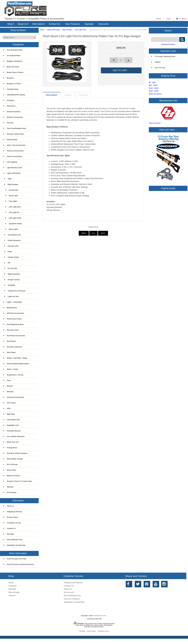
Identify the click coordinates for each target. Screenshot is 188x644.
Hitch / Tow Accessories (14, 145)
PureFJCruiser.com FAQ (15, 559)
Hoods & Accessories (14, 151)
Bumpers (9, 78)
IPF (7, 263)
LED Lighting (10, 162)
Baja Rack (9, 414)
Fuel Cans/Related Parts (15, 128)
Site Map (9, 534)
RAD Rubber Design (13, 459)
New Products (72, 24)
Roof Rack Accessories (14, 336)
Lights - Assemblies (13, 302)
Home (159, 19)
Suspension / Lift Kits (13, 375)
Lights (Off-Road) (53, 30)
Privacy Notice (11, 517)
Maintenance (10, 308)
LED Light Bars (12, 207)
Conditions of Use (12, 523)
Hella (8, 252)
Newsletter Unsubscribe (15, 545)
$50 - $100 (153, 85)
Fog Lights (10, 201)
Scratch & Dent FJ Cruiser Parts (18, 481)
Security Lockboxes (13, 347)
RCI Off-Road (11, 464)
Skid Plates (10, 352)
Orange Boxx (10, 448)
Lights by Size (11, 296)
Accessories (11, 190)
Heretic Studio (11, 257)
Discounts (104, 24)
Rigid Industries (12, 274)
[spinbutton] (121, 60)
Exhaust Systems (12, 112)
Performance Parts (13, 319)
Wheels (8, 386)
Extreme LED (11, 246)
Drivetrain (9, 100)
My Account (69, 592)
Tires (7, 380)
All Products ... (11, 492)
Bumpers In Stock (12, 84)
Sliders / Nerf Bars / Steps (15, 358)
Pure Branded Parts (13, 50)
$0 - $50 (152, 82)
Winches (9, 392)
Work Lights (11, 229)
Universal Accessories (14, 397)
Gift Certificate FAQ (13, 540)
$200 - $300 (154, 91)
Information (38, 24)
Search (168, 30)
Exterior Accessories (13, 117)
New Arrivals (14, 592)
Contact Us (55, 24)
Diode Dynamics (12, 240)
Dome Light (11, 196)
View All (12, 595)
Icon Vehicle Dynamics (14, 436)
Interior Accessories (13, 156)
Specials (89, 24)
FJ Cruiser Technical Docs (163, 56)
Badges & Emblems (13, 61)
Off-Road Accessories (14, 313)
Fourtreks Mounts (12, 431)
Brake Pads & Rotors (13, 72)
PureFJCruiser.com (100, 616)
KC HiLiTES (10, 268)
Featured (12, 586)
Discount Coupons (72, 599)
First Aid (8, 123)
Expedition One (11, 425)
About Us (22, 24)
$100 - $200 (154, 88)
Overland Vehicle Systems (16, 453)
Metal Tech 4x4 (11, 442)
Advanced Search (168, 44)
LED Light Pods (81, 30)
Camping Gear (11, 89)
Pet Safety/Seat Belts (14, 324)
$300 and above (155, 94)
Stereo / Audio (11, 369)
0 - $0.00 (181, 19)
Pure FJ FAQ (158, 68)
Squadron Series (13, 224)
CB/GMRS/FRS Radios (14, 95)
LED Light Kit (11, 212)
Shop (10, 24)
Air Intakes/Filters (12, 56)
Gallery (156, 62)
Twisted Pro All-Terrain (14, 291)
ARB (8, 179)
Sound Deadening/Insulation (16, 364)
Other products (155, 123)
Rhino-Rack (10, 470)
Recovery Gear (11, 330)
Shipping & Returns (13, 512)
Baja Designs (67, 30)
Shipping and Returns (73, 582)
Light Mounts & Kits (13, 168)
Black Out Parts (11, 67)
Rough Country (12, 280)
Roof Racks (10, 341)
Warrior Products (12, 476)
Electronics (9, 106)
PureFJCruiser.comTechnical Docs (19, 564)
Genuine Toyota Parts (14, 134)
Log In (169, 19)
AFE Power (10, 403)
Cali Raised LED (12, 235)
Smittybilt (9, 285)
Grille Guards (10, 140)
